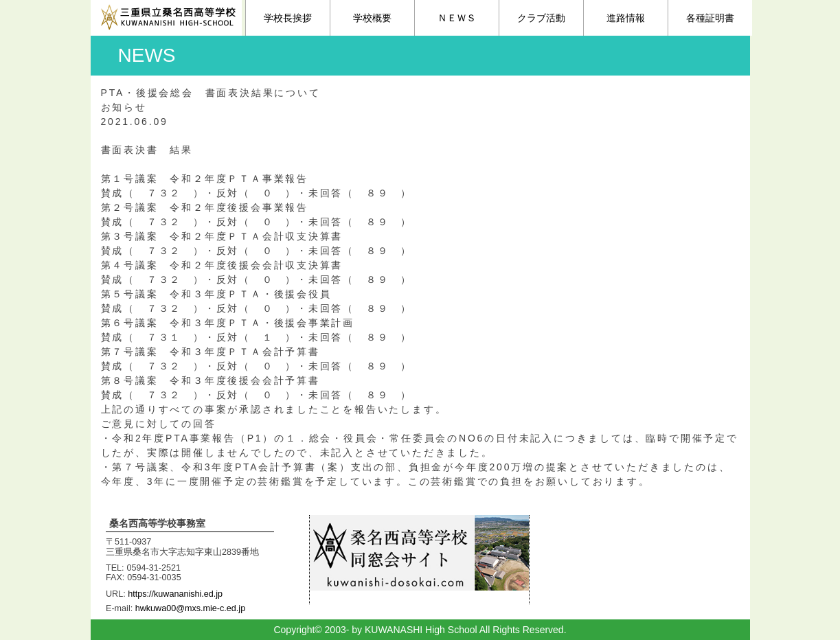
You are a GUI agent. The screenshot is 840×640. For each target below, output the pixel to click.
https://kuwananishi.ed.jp (175, 594)
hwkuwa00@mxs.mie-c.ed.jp (190, 608)
